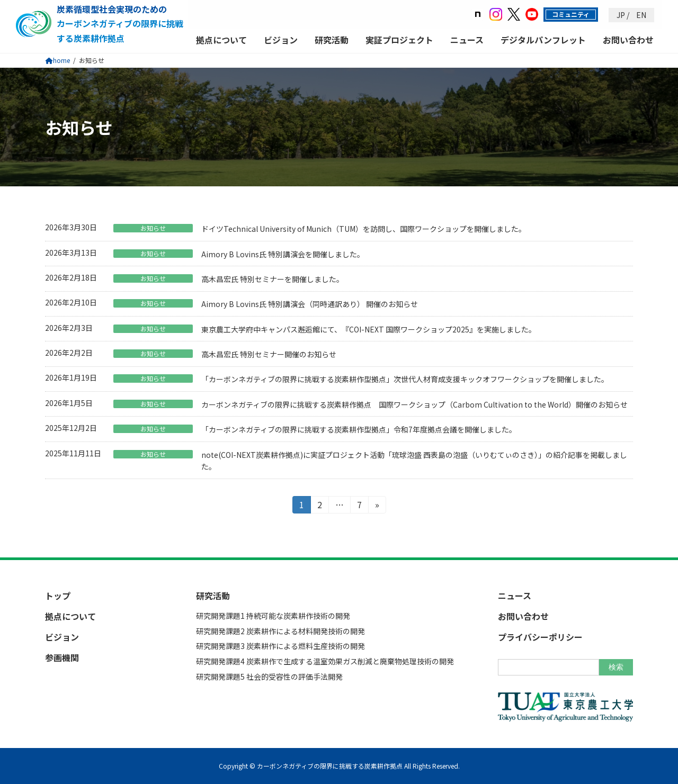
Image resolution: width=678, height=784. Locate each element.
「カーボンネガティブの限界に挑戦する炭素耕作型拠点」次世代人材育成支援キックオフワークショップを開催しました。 (405, 379)
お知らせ (153, 228)
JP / (623, 15)
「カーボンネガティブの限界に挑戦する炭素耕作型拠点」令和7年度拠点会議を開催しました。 (359, 429)
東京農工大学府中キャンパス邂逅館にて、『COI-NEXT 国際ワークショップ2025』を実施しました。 (369, 329)
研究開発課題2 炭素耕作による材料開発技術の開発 (280, 630)
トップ (58, 596)
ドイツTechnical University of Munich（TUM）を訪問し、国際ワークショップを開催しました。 (364, 229)
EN (640, 15)
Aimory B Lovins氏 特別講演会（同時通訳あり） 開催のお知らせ (310, 304)
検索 (616, 666)
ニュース (467, 40)
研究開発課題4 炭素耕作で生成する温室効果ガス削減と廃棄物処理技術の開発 (325, 661)
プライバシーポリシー (540, 637)
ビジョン (281, 40)
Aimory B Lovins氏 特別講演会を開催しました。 (283, 254)
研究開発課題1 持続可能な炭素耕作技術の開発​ (273, 616)
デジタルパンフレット (543, 40)
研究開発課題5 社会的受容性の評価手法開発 (269, 677)
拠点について (221, 40)
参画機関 (62, 657)
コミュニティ (571, 14)
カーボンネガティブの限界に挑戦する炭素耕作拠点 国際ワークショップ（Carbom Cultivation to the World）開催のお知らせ (414, 404)
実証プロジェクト (399, 40)
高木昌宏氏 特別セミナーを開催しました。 (273, 279)
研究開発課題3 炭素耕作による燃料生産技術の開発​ (280, 646)
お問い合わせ (628, 40)
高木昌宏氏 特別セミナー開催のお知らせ (269, 354)
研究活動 (332, 40)
